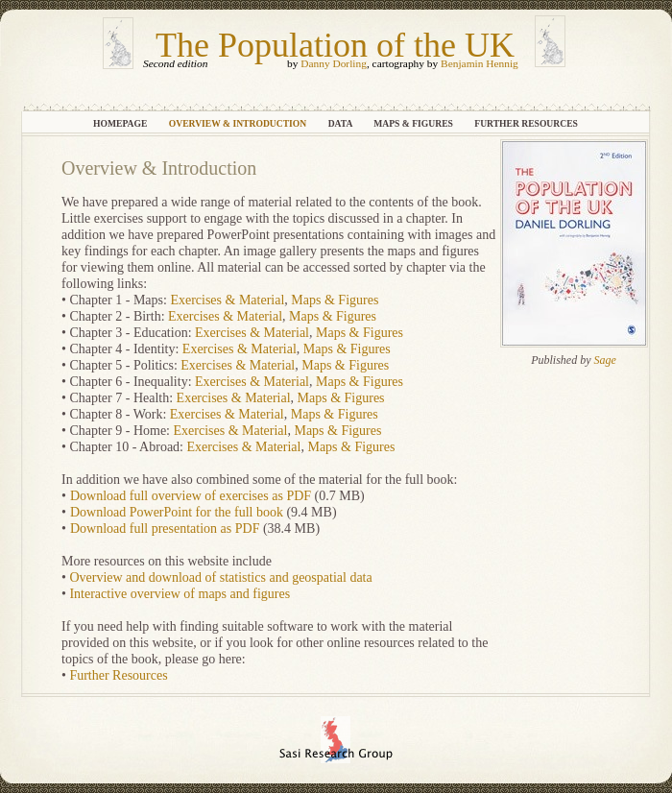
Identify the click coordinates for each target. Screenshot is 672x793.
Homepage (121, 123)
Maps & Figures (414, 123)
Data (342, 123)
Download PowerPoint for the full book (177, 512)
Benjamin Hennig (480, 63)
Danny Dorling (334, 63)
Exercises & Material (227, 300)
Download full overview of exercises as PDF (191, 496)
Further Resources (526, 123)
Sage (605, 360)
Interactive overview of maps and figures (180, 594)
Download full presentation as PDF (165, 529)
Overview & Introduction (239, 123)
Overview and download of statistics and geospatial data (220, 577)
